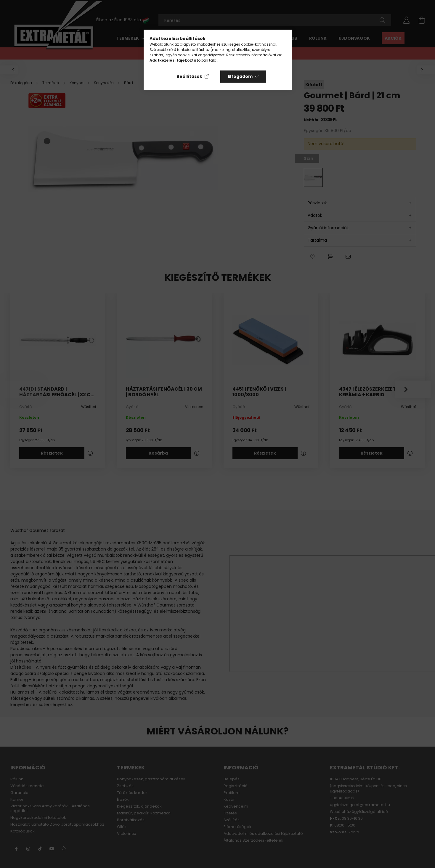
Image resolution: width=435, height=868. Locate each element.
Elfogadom (240, 76)
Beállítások (189, 76)
